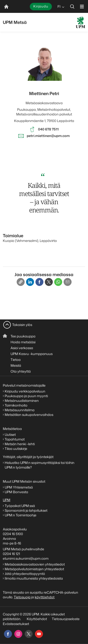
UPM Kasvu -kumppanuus (32, 354)
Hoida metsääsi (23, 342)
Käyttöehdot (37, 619)
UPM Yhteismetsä (19, 487)
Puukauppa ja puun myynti (26, 396)
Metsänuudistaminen (22, 401)
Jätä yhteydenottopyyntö (25, 574)
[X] (49, 282)
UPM (7, 500)
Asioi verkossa (22, 348)
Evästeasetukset (16, 624)
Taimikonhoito (16, 405)
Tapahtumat (15, 439)
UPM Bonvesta (17, 492)
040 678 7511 (48, 129)
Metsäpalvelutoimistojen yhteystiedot (34, 569)
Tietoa (16, 360)
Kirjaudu (41, 6)
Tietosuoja (22, 597)
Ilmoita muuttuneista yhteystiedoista (34, 578)
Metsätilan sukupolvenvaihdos (29, 415)
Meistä (16, 365)
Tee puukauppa (23, 336)
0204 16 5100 (13, 534)
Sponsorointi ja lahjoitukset (26, 510)
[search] (72, 6)
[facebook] (8, 634)
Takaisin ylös (22, 325)
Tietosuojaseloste (65, 619)
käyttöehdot (45, 597)
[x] (29, 634)
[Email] (68, 282)
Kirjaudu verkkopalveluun (25, 391)
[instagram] (18, 634)
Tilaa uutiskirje (16, 449)
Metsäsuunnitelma (20, 410)
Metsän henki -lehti (20, 444)
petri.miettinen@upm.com (48, 136)
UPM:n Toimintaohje (21, 515)
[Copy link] (21, 282)
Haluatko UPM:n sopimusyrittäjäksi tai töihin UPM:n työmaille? (40, 465)
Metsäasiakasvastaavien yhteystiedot (35, 564)
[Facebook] (39, 282)
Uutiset (10, 435)
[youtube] (39, 634)
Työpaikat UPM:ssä (20, 506)
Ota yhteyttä (21, 371)
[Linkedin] (30, 282)
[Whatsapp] (58, 282)
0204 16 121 (11, 554)
